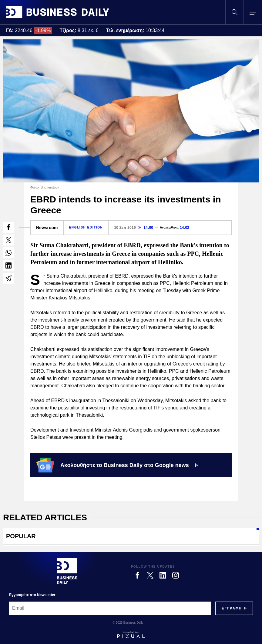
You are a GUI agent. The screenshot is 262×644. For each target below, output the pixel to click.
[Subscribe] (232, 608)
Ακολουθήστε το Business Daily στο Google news (117, 465)
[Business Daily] (67, 571)
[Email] (110, 608)
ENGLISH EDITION (86, 227)
